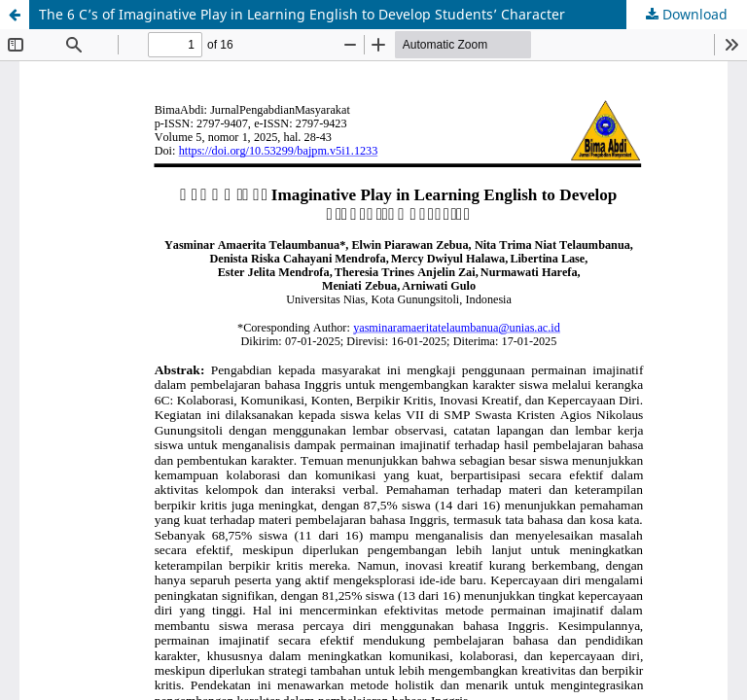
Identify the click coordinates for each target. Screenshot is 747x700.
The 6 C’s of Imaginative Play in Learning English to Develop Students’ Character (302, 14)
